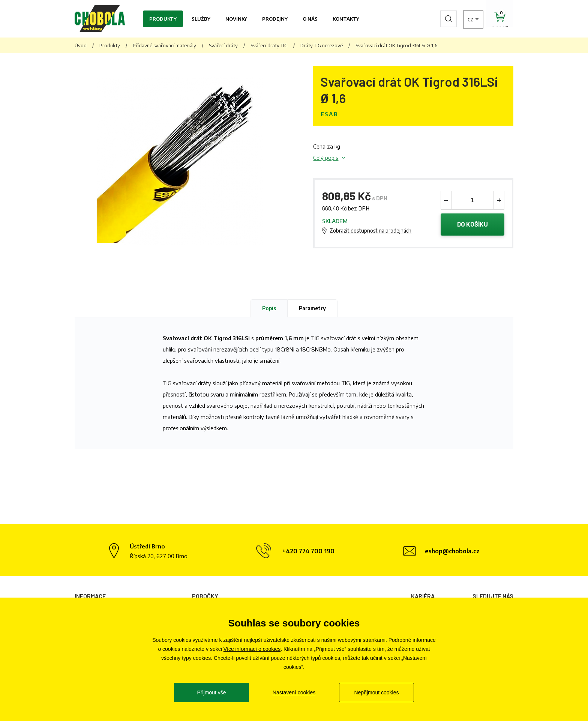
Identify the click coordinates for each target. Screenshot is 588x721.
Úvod (81, 45)
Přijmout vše (211, 692)
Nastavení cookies (294, 692)
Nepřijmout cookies (376, 692)
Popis (269, 309)
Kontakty (346, 19)
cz (457, 19)
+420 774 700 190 (308, 552)
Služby (201, 19)
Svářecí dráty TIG (269, 45)
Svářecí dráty (223, 45)
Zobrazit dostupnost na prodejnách (370, 231)
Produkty (163, 19)
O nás (310, 19)
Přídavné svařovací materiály (164, 45)
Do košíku (473, 225)
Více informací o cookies (252, 649)
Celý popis (326, 158)
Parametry (312, 309)
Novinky (236, 19)
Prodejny (275, 19)
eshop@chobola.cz (452, 552)
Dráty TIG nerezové (322, 45)
